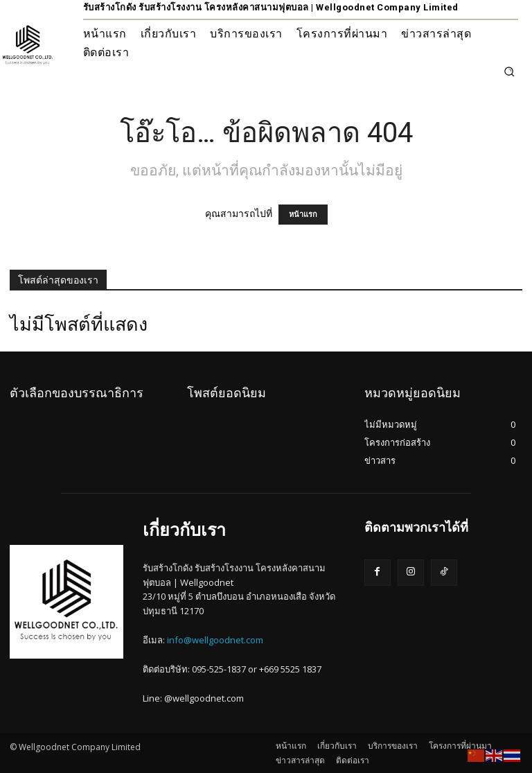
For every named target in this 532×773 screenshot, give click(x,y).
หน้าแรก (303, 215)
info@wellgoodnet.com (215, 640)
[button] (509, 71)
